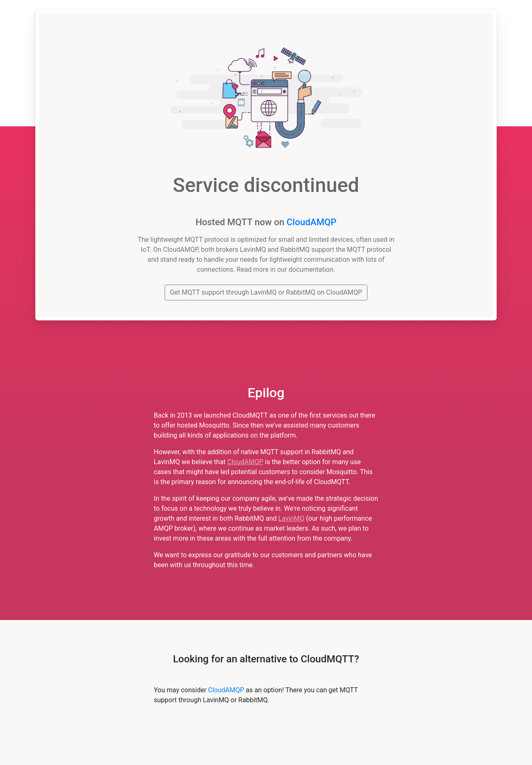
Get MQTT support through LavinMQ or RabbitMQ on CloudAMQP (266, 292)
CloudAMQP (311, 222)
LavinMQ (292, 518)
